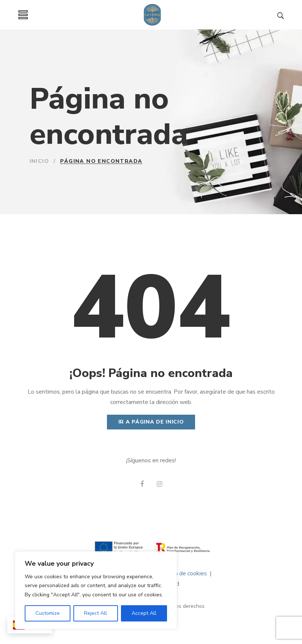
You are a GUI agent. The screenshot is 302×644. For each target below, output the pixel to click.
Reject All (96, 613)
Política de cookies (183, 573)
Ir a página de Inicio (151, 422)
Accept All (144, 613)
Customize (48, 613)
